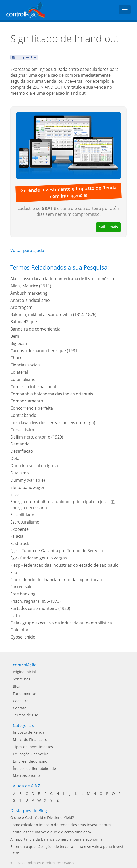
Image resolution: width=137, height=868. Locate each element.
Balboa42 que (24, 322)
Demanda (20, 444)
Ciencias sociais (25, 365)
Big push (19, 343)
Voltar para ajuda (27, 250)
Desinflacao (22, 451)
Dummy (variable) (28, 480)
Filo (14, 572)
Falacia (17, 536)
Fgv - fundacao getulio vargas (39, 558)
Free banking (23, 594)
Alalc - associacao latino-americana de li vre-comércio (62, 279)
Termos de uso (26, 715)
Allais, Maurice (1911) (31, 286)
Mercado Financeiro (30, 739)
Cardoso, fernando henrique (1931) (45, 351)
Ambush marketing (29, 293)
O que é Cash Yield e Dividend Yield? (42, 817)
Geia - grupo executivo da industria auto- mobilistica (61, 623)
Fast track (20, 543)
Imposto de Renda (29, 732)
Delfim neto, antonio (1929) (37, 437)
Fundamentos (25, 693)
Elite (14, 494)
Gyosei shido (23, 637)
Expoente (19, 529)
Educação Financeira (31, 754)
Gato (15, 616)
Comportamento (27, 401)
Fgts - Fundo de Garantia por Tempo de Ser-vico (57, 551)
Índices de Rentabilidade (34, 768)
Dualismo (20, 473)
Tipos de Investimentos (33, 747)
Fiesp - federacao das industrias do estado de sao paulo (65, 565)
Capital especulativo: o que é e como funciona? (51, 832)
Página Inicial (24, 672)
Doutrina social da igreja (34, 466)
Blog (17, 686)
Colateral (19, 372)
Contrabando (23, 415)
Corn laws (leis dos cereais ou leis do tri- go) (53, 423)
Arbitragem (21, 307)
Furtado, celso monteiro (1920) (40, 608)
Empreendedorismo (30, 761)
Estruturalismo (25, 522)
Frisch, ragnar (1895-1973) (35, 601)
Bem (15, 336)
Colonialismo (23, 379)
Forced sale (21, 587)
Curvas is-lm (22, 430)
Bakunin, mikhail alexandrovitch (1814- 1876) (53, 314)
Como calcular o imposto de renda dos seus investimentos (61, 825)
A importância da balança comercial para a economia (56, 839)
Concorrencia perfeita (32, 408)
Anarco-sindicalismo (30, 300)
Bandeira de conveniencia (35, 329)
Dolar (16, 458)
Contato (20, 708)
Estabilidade (22, 515)
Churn (16, 358)
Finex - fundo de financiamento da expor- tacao (56, 580)
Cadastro (21, 701)
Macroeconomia (27, 775)
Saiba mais (108, 227)
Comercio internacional (33, 387)
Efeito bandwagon (28, 487)
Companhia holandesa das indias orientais (52, 394)
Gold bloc (20, 630)
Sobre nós (22, 679)
